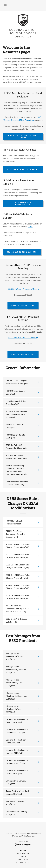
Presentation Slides (23, 306)
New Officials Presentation (23, 203)
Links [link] (23, 856)
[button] (5, 5)
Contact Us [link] (23, 863)
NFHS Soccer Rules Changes (23, 169)
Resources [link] (23, 853)
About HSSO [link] (23, 860)
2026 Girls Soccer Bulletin (22, 252)
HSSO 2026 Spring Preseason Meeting (23, 289)
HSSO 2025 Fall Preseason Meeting (23, 338)
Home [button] (23, 850)
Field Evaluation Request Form (23, 137)
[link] (23, 20)
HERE (30, 227)
